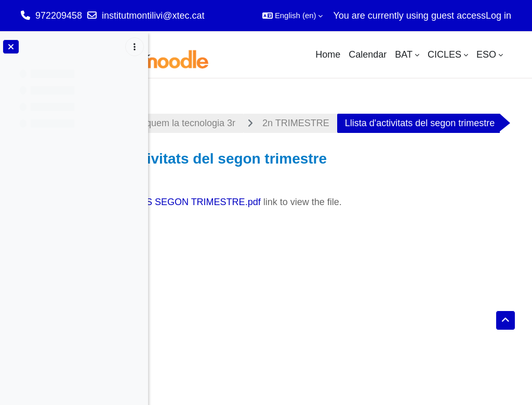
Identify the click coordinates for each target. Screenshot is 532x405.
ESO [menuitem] (486, 55)
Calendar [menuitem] (368, 55)
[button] (293, 16)
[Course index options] (135, 47)
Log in (498, 16)
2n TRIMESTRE (411, 123)
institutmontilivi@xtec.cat (153, 16)
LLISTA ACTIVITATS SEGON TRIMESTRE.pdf (280, 232)
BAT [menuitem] (404, 55)
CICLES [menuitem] (444, 55)
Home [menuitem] (328, 55)
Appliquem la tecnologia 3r (296, 123)
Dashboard (191, 123)
